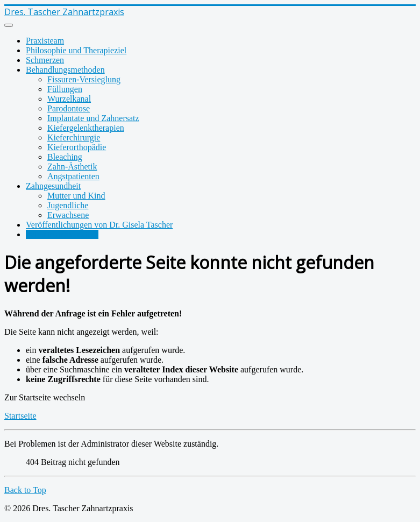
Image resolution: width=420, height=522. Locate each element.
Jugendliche (68, 205)
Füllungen (65, 89)
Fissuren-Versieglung (84, 79)
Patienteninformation (62, 234)
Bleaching (65, 157)
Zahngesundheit (53, 186)
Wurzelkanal (69, 99)
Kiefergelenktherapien (86, 128)
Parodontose (69, 108)
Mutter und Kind (76, 196)
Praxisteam (45, 41)
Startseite (20, 416)
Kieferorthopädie (77, 147)
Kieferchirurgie (74, 137)
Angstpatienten (73, 176)
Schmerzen (45, 60)
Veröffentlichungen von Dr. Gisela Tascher (99, 225)
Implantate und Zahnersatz (93, 118)
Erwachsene (68, 215)
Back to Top (25, 490)
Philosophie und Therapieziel (76, 50)
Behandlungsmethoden (65, 70)
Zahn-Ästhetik (72, 167)
